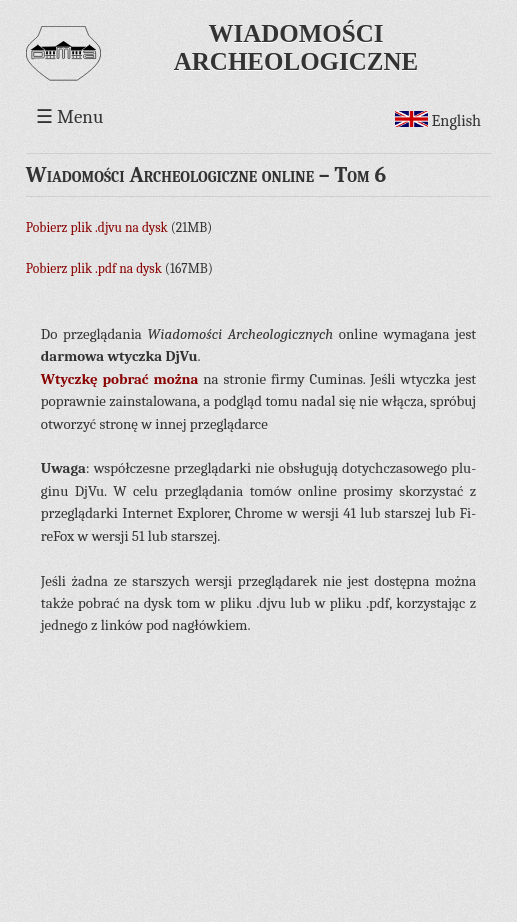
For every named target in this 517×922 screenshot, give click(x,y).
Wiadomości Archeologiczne (296, 47)
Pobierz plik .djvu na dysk (97, 227)
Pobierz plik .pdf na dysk (94, 268)
